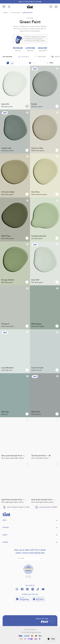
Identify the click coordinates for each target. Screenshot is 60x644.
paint (6, 13)
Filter (50, 63)
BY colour (15, 13)
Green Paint (28, 13)
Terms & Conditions (30, 630)
